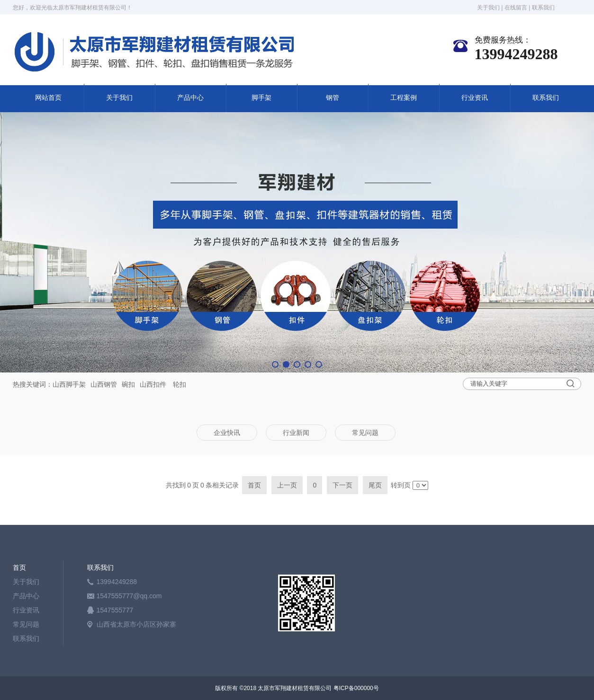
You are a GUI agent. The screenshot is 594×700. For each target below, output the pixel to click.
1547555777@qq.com (129, 596)
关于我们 (488, 8)
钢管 (333, 98)
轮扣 (180, 384)
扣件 (160, 384)
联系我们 (543, 8)
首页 (19, 567)
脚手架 (261, 98)
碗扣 (128, 384)
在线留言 (516, 8)
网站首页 (48, 98)
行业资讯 (475, 98)
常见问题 (26, 624)
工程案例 (404, 98)
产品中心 (190, 98)
